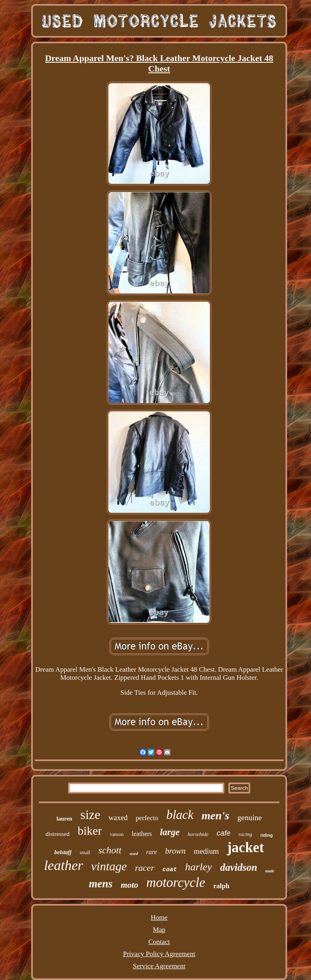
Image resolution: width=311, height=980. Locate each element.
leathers (142, 834)
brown (175, 851)
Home (159, 917)
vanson (117, 834)
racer (145, 868)
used (134, 853)
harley (198, 867)
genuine (249, 818)
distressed (58, 834)
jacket (245, 847)
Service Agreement (159, 966)
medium (206, 851)
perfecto (147, 818)
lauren (65, 819)
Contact (159, 942)
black (180, 815)
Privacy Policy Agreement (159, 954)
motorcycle (176, 882)
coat (170, 870)
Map (159, 930)
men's (215, 816)
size (90, 815)
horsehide (198, 834)
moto (129, 885)
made (270, 871)
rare (152, 852)
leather (64, 865)
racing (245, 834)
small (85, 853)
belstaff (63, 852)
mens (101, 884)
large (170, 832)
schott (110, 850)
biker (90, 831)
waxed (118, 818)
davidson (239, 867)
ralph (222, 886)
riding (267, 835)
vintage (109, 866)
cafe (224, 833)
